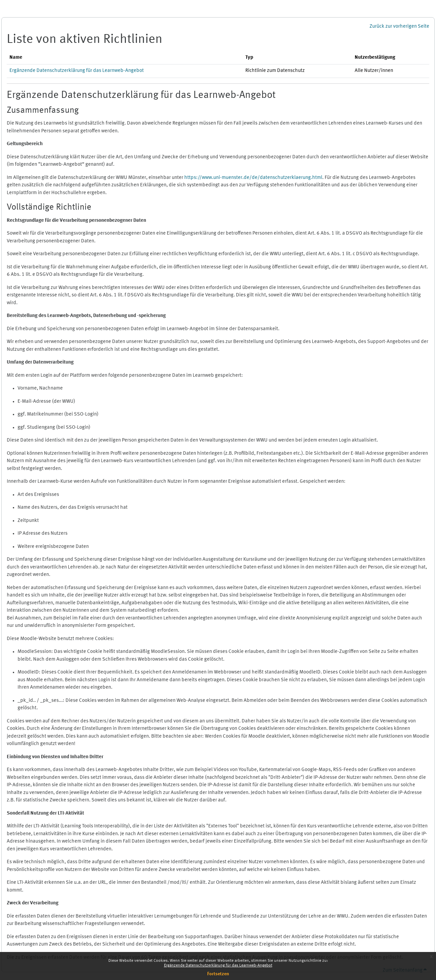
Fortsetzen (218, 974)
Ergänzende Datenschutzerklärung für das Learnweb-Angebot (218, 965)
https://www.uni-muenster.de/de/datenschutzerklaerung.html (253, 178)
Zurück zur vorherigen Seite (399, 27)
